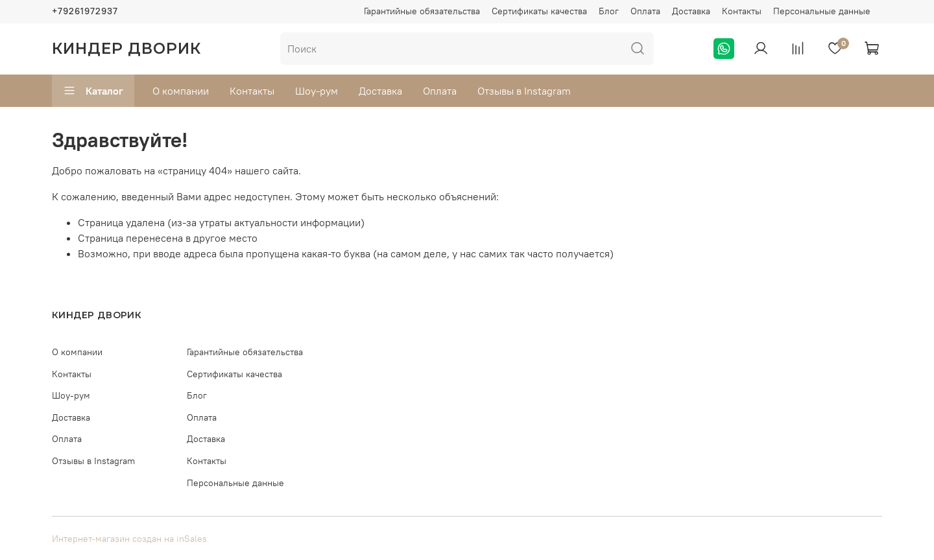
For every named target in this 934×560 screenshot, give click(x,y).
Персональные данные (822, 11)
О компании (181, 91)
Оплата (645, 11)
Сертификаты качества (539, 11)
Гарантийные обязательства (422, 11)
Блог (609, 11)
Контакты (742, 11)
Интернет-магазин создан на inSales (129, 539)
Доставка (691, 11)
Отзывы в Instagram (524, 91)
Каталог (93, 91)
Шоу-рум (317, 91)
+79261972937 (85, 11)
